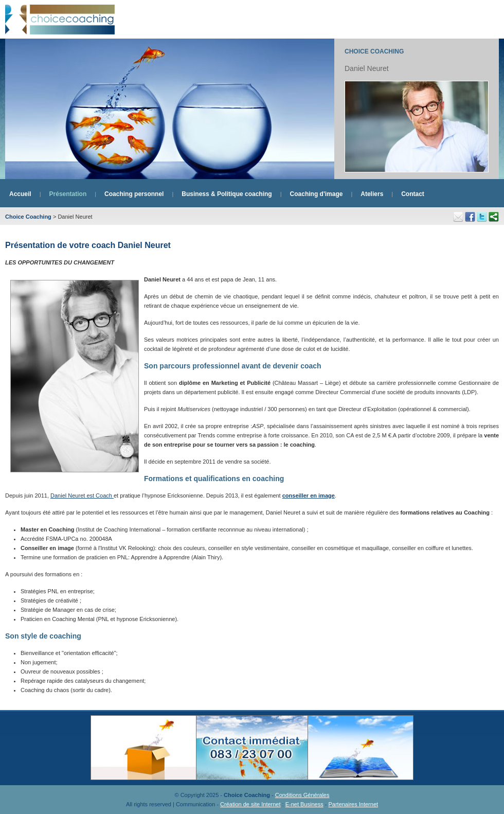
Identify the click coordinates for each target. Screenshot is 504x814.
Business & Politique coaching (227, 194)
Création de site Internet (250, 804)
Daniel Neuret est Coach (82, 496)
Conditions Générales (302, 795)
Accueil (20, 194)
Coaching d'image (317, 194)
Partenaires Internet (353, 804)
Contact (413, 194)
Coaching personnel (134, 194)
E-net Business (304, 804)
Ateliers (372, 194)
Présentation (68, 194)
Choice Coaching (374, 51)
